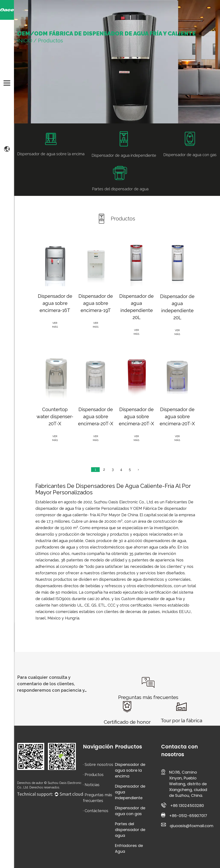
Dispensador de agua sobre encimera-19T (96, 303)
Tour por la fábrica (181, 720)
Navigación (98, 747)
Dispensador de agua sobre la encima (130, 770)
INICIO (25, 41)
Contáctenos (96, 811)
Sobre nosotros (99, 764)
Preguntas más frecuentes (148, 697)
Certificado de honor (127, 722)
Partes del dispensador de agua (130, 830)
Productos (94, 775)
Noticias (92, 785)
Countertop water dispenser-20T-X (55, 416)
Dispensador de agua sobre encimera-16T (55, 303)
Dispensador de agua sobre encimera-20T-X (96, 416)
